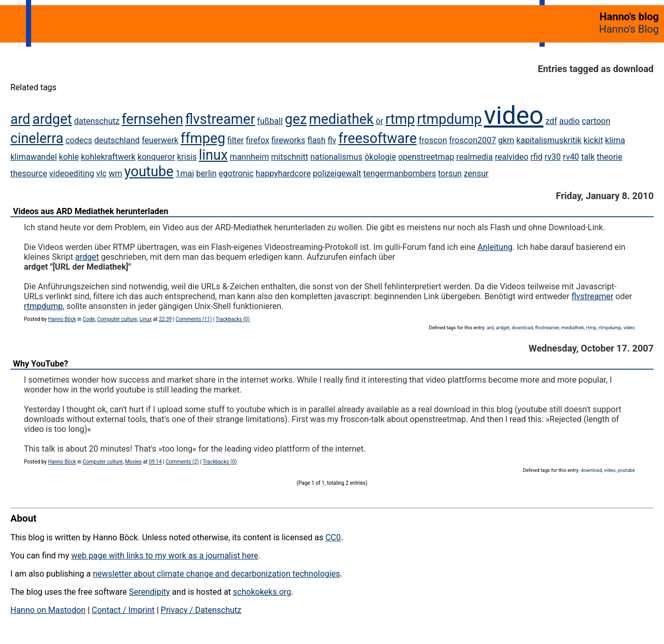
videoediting (72, 173)
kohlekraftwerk (108, 157)
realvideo (512, 157)
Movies (133, 462)
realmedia (474, 157)
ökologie (381, 157)
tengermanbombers (399, 173)
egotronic (236, 173)
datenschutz (97, 121)
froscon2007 (473, 140)
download (523, 327)
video (514, 115)
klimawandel (34, 157)
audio (570, 121)
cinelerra (37, 138)
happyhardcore (283, 173)
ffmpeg (203, 138)
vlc (101, 173)
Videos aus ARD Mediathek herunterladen (91, 211)
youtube (149, 172)
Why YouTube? (40, 364)
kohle (69, 157)
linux (213, 155)
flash (317, 140)
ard (20, 119)
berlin (206, 173)
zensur (476, 173)
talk (588, 157)
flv (332, 140)
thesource (29, 173)
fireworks (288, 140)
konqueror (156, 157)
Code (89, 319)
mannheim (250, 157)
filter (236, 140)
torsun (450, 173)
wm (115, 173)
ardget (52, 119)
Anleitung (495, 247)
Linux (146, 319)
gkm (506, 140)
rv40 (571, 157)
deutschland (117, 140)
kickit (593, 140)
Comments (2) (182, 462)
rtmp (400, 119)
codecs (79, 140)
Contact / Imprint (123, 610)
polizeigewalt (337, 173)
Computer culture (117, 319)
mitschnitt (289, 157)
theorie (609, 157)
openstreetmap (426, 157)
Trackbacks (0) (232, 319)
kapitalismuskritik (549, 140)
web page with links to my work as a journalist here (165, 556)
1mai (185, 173)
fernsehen (152, 119)
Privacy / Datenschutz (201, 610)
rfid (537, 157)
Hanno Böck (62, 319)
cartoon (596, 121)
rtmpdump (449, 119)
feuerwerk (160, 140)
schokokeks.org (262, 592)
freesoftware (377, 138)
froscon (433, 140)
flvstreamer (220, 119)
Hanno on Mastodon (48, 610)
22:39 (165, 319)
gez (296, 119)
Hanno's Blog (629, 29)
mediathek (341, 119)
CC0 (333, 537)
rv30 (553, 157)
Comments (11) (194, 319)
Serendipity (149, 592)
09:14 (155, 462)
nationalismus (336, 157)
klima (615, 140)
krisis (187, 157)
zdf (551, 121)
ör (379, 121)
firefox (258, 140)
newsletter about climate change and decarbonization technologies (216, 574)
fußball (270, 121)
